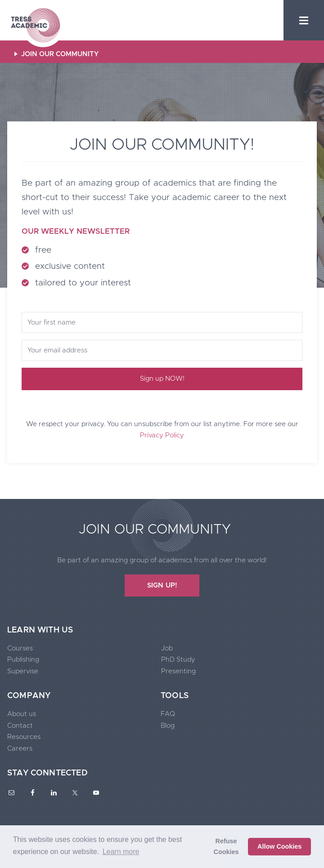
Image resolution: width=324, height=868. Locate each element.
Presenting (178, 671)
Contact (20, 726)
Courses (20, 648)
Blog (168, 726)
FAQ (168, 714)
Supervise (23, 671)
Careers (20, 749)
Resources (24, 737)
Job (167, 648)
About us (22, 714)
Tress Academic (35, 26)
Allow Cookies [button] (279, 846)
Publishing (23, 660)
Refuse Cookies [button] (226, 846)
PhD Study (178, 660)
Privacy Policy (162, 435)
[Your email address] (162, 350)
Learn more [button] (121, 852)
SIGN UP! (162, 585)
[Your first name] (162, 323)
